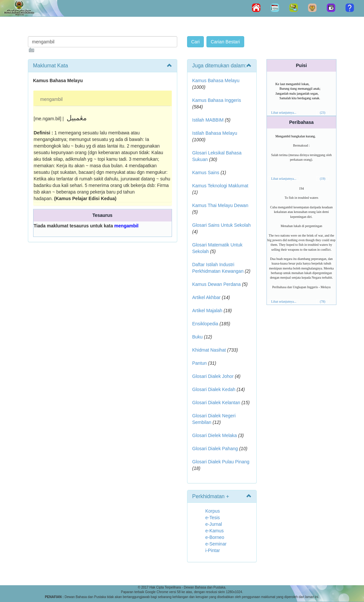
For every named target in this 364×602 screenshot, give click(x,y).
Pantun (200, 363)
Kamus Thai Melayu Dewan (220, 205)
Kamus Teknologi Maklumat (220, 186)
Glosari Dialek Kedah (214, 389)
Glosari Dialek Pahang (215, 449)
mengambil (52, 99)
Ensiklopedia (205, 324)
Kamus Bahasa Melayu (216, 81)
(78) (322, 301)
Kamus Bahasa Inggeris (217, 100)
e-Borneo (215, 537)
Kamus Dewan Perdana (217, 284)
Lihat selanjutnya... (284, 113)
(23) (322, 113)
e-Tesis (213, 518)
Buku (198, 337)
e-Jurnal (214, 524)
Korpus (213, 511)
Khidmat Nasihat (209, 350)
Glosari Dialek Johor (213, 376)
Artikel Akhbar (206, 297)
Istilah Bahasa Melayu (215, 133)
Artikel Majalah (207, 311)
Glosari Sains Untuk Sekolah (222, 225)
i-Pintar (213, 550)
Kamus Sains (206, 173)
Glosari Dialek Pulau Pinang (221, 462)
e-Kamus (215, 531)
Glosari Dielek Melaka (215, 435)
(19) (322, 179)
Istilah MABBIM (208, 120)
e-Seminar (216, 544)
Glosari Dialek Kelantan (216, 403)
